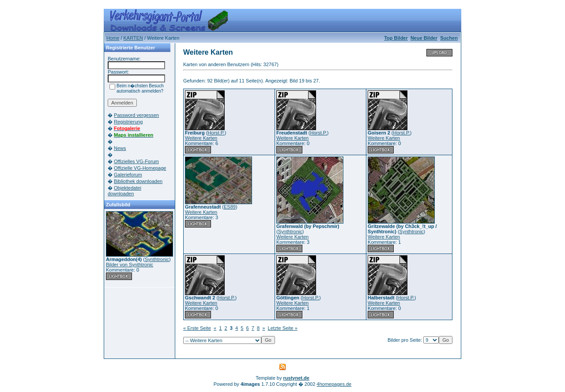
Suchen (449, 38)
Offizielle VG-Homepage (140, 168)
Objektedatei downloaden (124, 191)
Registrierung (128, 122)
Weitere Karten (201, 138)
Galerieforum (128, 175)
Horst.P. (216, 133)
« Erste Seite (197, 328)
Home (113, 38)
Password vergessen (136, 115)
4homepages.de (334, 384)
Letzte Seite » (283, 328)
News (120, 148)
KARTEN (133, 38)
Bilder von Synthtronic (130, 265)
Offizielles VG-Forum (136, 161)
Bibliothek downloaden (138, 181)
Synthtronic (157, 259)
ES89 (230, 207)
